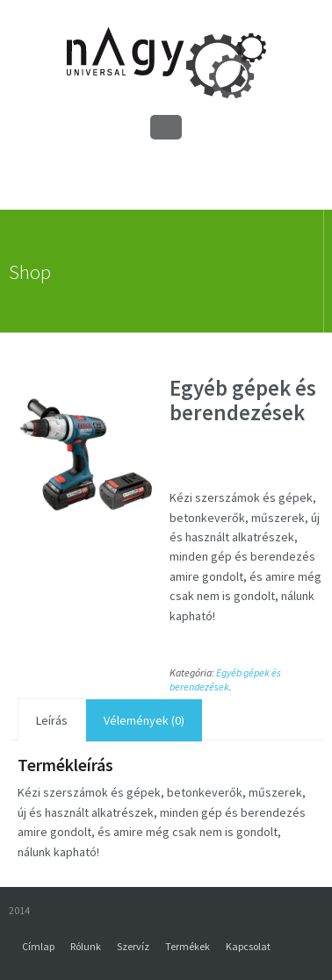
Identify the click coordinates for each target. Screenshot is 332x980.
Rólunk (86, 946)
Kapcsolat (248, 946)
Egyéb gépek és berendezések (225, 680)
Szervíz (133, 946)
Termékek (188, 946)
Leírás (52, 720)
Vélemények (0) (144, 720)
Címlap (38, 946)
